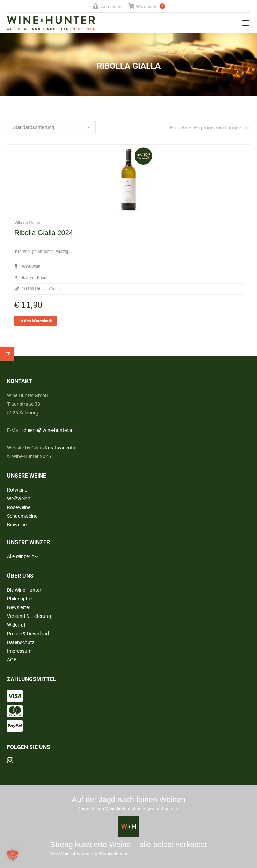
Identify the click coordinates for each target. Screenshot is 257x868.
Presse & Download (28, 634)
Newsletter (19, 607)
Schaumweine (22, 516)
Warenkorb (147, 6)
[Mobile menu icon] (245, 23)
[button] (13, 855)
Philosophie (20, 599)
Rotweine (17, 490)
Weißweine (19, 499)
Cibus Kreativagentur (54, 448)
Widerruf (16, 625)
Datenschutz (21, 642)
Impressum (19, 651)
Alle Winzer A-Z (23, 556)
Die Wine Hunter (24, 590)
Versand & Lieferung (29, 616)
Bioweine (17, 525)
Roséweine (19, 507)
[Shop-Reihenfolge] (51, 127)
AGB (12, 660)
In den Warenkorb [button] (36, 337)
